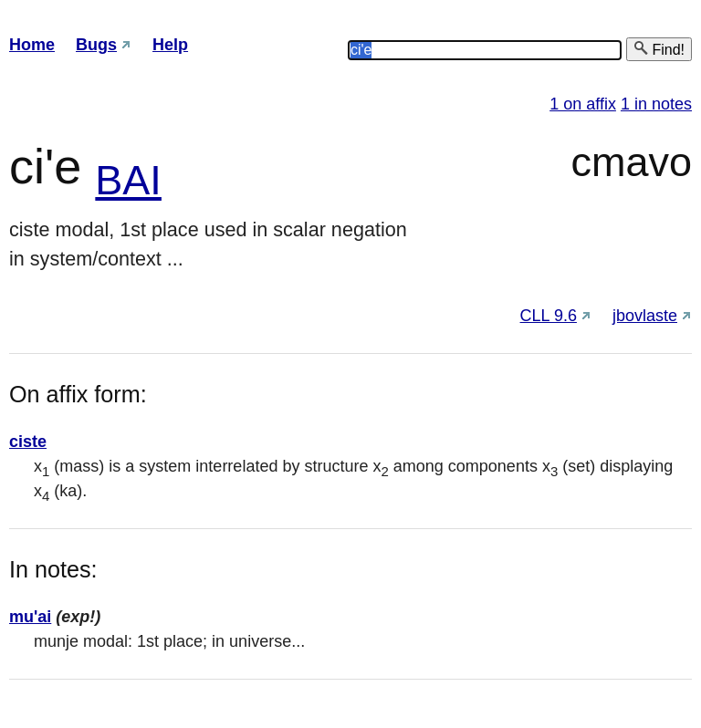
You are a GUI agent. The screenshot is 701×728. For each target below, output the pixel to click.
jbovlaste (645, 316)
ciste (28, 442)
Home (32, 45)
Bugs (96, 45)
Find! (659, 49)
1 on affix (583, 104)
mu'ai (30, 617)
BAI (128, 180)
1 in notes (656, 104)
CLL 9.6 (549, 316)
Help (170, 45)
